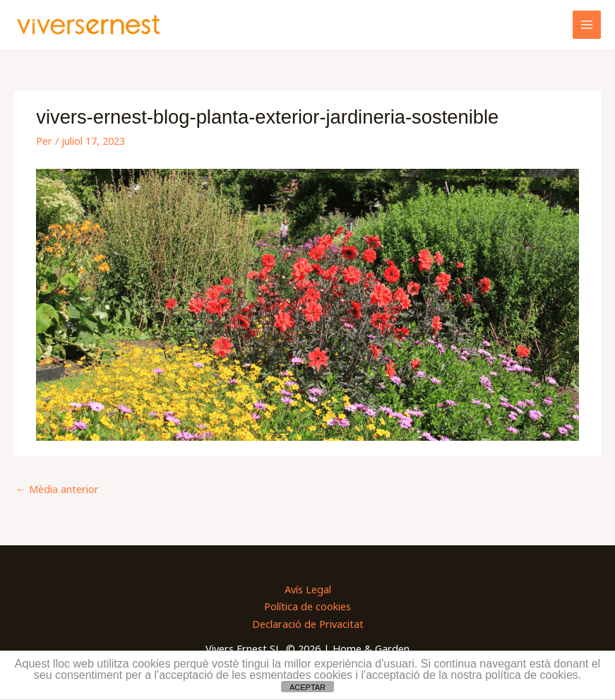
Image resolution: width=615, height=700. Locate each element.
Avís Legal (308, 589)
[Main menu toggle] (587, 25)
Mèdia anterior (57, 489)
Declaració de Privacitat (308, 624)
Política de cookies (307, 606)
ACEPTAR (307, 687)
